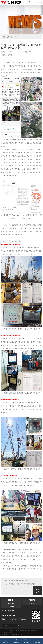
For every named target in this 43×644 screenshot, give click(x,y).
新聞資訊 (32, 600)
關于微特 (11, 600)
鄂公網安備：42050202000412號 (12, 635)
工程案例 (11, 606)
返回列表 (38, 591)
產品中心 (32, 603)
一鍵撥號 (16, 641)
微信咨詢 (38, 641)
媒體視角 (10, 37)
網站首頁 (5, 641)
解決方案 (11, 603)
